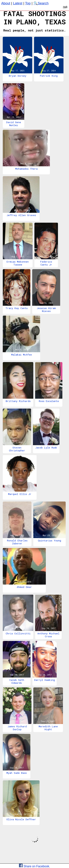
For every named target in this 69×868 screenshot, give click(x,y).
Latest (18, 3)
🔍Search (41, 3)
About (6, 3)
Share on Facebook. (34, 866)
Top (28, 3)
